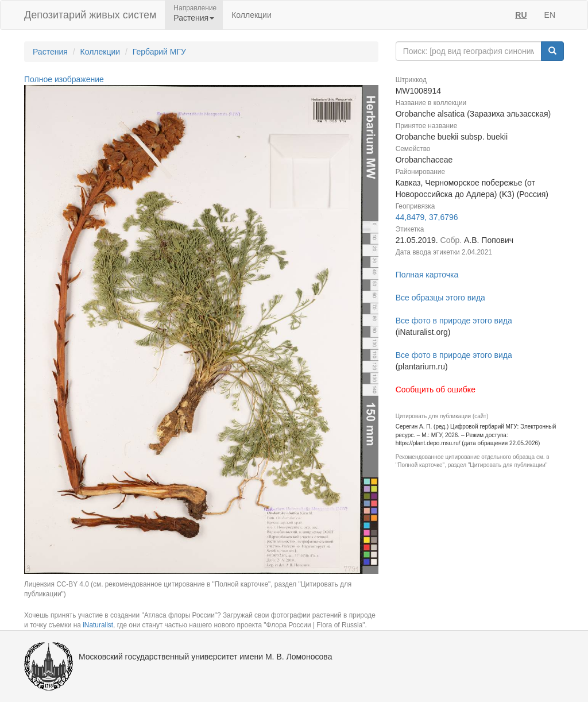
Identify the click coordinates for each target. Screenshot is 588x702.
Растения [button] (194, 18)
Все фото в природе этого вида (454, 321)
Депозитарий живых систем (90, 15)
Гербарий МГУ (159, 52)
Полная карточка (427, 275)
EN (550, 15)
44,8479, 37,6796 (427, 217)
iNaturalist (98, 625)
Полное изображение (64, 79)
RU (521, 15)
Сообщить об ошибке (436, 389)
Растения (50, 52)
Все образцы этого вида (440, 298)
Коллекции (252, 15)
